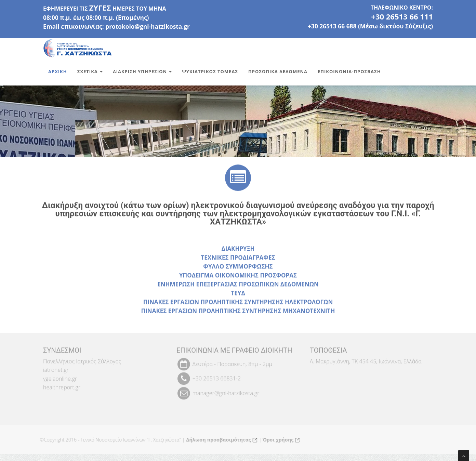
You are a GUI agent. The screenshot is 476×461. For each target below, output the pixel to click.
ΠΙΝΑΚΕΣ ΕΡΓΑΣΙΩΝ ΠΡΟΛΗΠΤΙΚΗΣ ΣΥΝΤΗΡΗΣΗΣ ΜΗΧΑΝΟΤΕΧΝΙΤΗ (238, 311)
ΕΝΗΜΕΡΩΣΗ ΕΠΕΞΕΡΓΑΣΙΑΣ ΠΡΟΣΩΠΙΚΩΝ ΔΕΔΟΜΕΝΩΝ (238, 285)
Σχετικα (90, 71)
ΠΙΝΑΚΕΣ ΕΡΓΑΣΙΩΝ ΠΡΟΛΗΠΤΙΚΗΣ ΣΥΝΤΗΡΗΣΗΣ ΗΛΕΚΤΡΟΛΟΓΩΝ (238, 302)
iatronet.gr (56, 368)
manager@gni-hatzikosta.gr (226, 391)
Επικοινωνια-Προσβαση (349, 71)
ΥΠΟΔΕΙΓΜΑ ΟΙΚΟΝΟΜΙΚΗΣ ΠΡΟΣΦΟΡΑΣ (238, 276)
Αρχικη (58, 71)
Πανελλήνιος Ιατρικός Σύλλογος (82, 359)
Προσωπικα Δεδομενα (278, 71)
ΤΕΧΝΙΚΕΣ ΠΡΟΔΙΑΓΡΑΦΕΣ (238, 258)
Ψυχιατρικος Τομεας (210, 71)
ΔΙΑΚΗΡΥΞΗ (238, 249)
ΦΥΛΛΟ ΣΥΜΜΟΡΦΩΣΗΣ (238, 267)
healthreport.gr (62, 386)
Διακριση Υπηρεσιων (142, 71)
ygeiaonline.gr (60, 377)
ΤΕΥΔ (238, 294)
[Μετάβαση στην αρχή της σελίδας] (464, 456)
